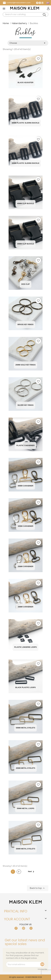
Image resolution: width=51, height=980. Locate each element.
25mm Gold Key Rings (26, 365)
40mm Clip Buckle (26, 204)
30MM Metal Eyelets (26, 849)
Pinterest (42, 3)
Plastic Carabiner (26, 446)
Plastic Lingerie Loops (26, 647)
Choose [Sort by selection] (28, 43)
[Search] (26, 14)
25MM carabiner (25, 566)
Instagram (40, 3)
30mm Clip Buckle (26, 244)
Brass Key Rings (26, 325)
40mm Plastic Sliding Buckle (26, 123)
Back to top (38, 888)
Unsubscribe (42, 969)
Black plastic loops (26, 687)
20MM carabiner (25, 607)
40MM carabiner (25, 486)
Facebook (37, 3)
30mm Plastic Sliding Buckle (26, 163)
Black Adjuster (26, 83)
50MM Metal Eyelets (26, 728)
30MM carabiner (25, 526)
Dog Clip (26, 284)
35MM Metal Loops (26, 808)
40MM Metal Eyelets (26, 768)
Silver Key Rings (26, 405)
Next (32, 872)
